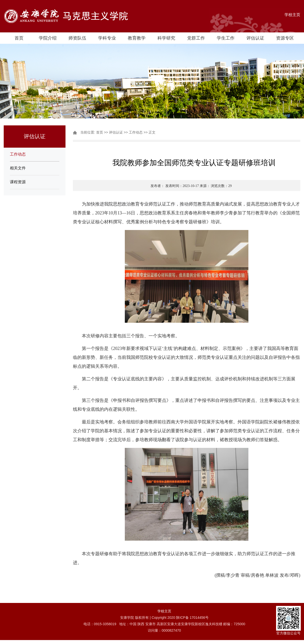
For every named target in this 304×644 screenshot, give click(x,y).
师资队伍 (77, 38)
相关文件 (18, 168)
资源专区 (285, 38)
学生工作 (226, 38)
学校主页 (292, 15)
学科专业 (107, 38)
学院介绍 (48, 38)
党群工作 (196, 38)
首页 (19, 38)
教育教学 (137, 38)
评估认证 (255, 38)
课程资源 (18, 182)
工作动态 (18, 154)
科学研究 (166, 38)
